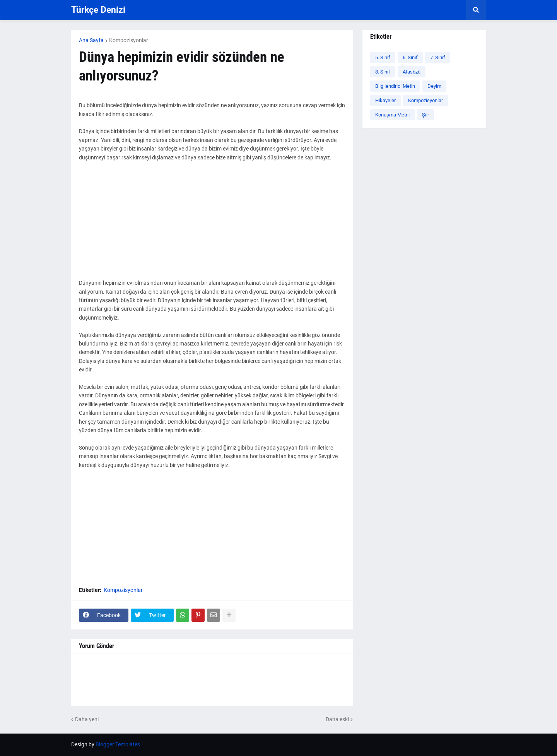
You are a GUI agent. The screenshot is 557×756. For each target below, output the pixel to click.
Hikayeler (385, 100)
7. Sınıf (438, 57)
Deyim (434, 86)
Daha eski (337, 719)
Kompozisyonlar (129, 40)
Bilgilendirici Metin (395, 86)
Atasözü (412, 72)
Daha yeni (87, 719)
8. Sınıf (383, 72)
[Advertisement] (212, 224)
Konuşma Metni (392, 115)
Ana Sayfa (91, 40)
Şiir (425, 115)
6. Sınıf (410, 57)
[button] (476, 10)
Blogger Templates (118, 744)
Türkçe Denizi (98, 10)
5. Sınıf (383, 57)
